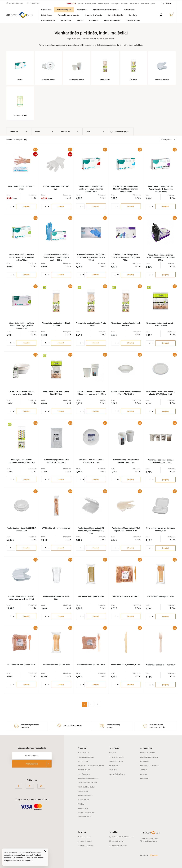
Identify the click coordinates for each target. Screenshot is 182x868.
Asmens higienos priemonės (68, 15)
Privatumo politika (91, 3)
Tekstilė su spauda (133, 21)
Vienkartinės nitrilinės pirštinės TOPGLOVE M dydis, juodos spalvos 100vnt (161, 258)
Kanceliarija (133, 15)
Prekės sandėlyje (120, 132)
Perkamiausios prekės (148, 3)
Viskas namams (130, 10)
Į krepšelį (26, 206)
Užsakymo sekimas (148, 753)
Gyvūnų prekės (66, 21)
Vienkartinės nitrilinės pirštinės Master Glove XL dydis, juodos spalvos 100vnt (161, 189)
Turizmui (80, 21)
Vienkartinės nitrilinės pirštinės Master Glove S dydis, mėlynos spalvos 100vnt (21, 257)
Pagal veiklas (46, 10)
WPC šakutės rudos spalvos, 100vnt (91, 665)
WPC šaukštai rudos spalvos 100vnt (21, 665)
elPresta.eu (154, 855)
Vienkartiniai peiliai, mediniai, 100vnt (126, 665)
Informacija (114, 748)
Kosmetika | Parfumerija (93, 15)
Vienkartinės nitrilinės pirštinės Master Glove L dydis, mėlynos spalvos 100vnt (91, 189)
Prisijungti (145, 778)
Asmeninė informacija (149, 757)
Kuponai (143, 774)
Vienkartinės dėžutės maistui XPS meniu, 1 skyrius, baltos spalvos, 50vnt (91, 531)
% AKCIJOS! (71, 3)
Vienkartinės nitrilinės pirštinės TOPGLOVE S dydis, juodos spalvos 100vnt (126, 257)
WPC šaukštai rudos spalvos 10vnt (161, 597)
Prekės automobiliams (112, 21)
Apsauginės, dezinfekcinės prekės (106, 10)
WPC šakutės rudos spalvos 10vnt (56, 665)
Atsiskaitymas (115, 3)
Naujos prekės (135, 3)
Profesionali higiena (64, 10)
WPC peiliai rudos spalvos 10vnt (91, 596)
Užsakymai (144, 761)
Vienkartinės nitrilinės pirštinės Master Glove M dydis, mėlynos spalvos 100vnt (126, 189)
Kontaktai (113, 770)
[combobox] (168, 140)
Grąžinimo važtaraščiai (150, 766)
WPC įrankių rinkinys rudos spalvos (56, 528)
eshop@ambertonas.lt (120, 845)
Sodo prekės (94, 21)
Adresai (143, 770)
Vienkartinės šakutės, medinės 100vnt (161, 665)
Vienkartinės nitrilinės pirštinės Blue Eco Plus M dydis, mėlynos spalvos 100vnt (91, 257)
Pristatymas (125, 3)
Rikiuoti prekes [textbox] (166, 140)
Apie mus (80, 3)
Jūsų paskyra (146, 748)
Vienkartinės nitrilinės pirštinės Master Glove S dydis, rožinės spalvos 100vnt (21, 326)
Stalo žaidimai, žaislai (115, 15)
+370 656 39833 (118, 841)
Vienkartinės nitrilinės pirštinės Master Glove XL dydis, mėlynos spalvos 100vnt (56, 257)
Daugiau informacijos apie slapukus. (19, 861)
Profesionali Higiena (86, 757)
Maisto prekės (82, 10)
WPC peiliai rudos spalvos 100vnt (126, 596)
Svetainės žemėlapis (117, 774)
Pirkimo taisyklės (104, 3)
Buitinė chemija (47, 15)
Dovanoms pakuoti (48, 21)
